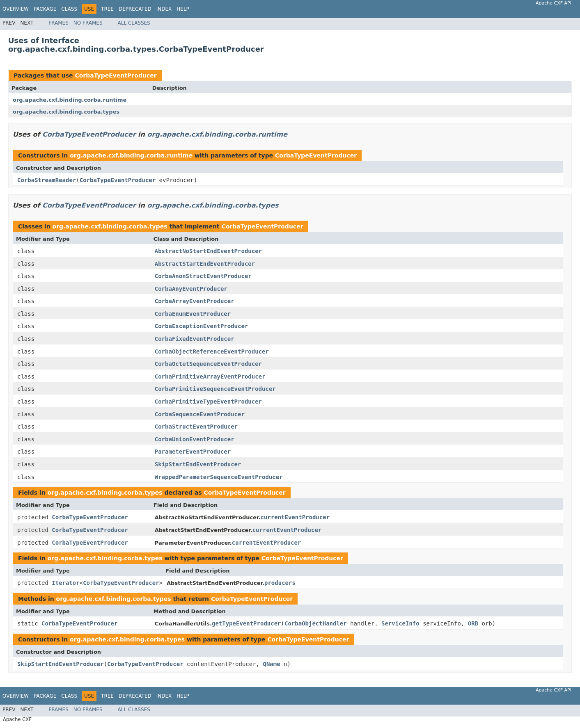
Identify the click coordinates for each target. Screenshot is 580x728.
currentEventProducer (295, 517)
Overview (16, 9)
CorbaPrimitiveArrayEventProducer (210, 377)
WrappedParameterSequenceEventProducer (219, 477)
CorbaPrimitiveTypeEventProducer (208, 402)
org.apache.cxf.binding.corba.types (66, 112)
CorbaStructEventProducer (196, 427)
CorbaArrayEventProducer (195, 301)
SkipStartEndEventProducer (198, 464)
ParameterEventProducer (193, 452)
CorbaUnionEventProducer (195, 439)
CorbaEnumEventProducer (193, 314)
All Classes (134, 23)
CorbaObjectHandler (316, 623)
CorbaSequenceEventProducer (200, 414)
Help (183, 9)
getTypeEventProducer (246, 623)
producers (280, 583)
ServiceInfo (400, 623)
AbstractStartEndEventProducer (205, 264)
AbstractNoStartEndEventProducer (208, 251)
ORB (473, 623)
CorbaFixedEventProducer (195, 339)
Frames (58, 23)
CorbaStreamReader (47, 180)
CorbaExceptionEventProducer (202, 326)
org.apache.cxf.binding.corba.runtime (70, 100)
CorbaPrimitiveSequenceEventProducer (215, 389)
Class (69, 9)
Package (45, 9)
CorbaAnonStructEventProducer (203, 276)
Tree (107, 9)
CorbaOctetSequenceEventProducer (208, 364)
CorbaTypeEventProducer (116, 75)
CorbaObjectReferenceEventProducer (212, 351)
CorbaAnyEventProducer (191, 289)
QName (271, 664)
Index (164, 9)
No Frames (88, 23)
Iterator (65, 583)
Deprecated (135, 9)
